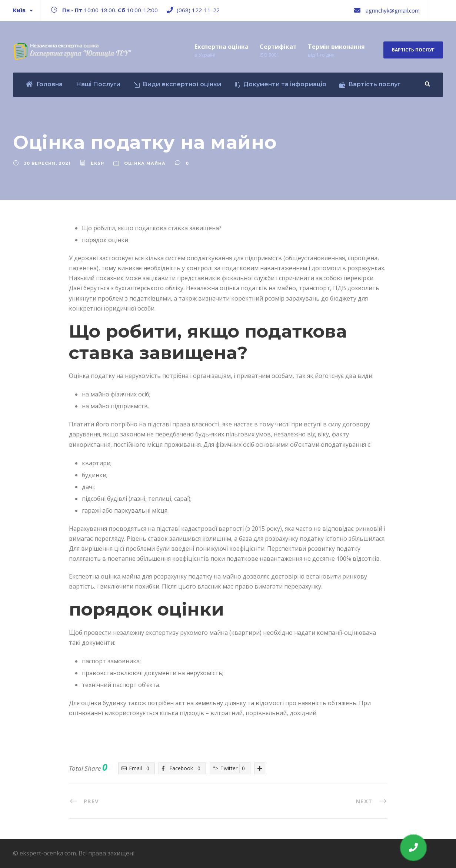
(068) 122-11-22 (198, 10)
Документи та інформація (280, 84)
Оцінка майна (145, 163)
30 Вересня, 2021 (47, 163)
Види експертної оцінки (177, 84)
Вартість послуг (413, 50)
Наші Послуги (98, 84)
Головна (44, 84)
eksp (97, 163)
